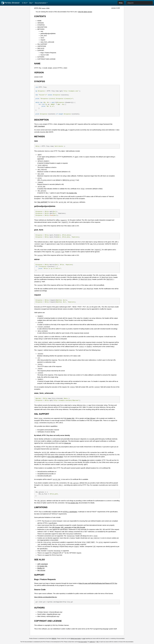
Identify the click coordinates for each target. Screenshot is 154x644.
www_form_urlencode (47, 42)
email (84, 638)
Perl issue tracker (83, 642)
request (43, 40)
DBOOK (54, 638)
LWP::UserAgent (39, 126)
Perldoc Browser (10, 3)
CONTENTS (40, 16)
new (42, 31)
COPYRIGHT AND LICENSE (46, 59)
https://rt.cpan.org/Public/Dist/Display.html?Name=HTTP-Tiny (98, 583)
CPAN (48, 8)
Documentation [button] (41, 3)
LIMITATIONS (42, 46)
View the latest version (85, 12)
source (44, 8)
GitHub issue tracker (76, 638)
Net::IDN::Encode (80, 527)
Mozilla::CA (85, 460)
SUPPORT (41, 50)
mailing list (92, 642)
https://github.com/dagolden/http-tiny (46, 597)
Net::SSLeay (91, 418)
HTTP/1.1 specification (70, 512)
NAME (39, 21)
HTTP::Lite (64, 130)
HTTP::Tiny (38, 8)
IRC (98, 642)
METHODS (41, 29)
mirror (42, 38)
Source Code (45, 55)
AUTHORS (41, 57)
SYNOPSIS (41, 25)
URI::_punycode (66, 527)
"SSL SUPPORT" (43, 202)
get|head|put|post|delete (48, 34)
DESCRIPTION (42, 27)
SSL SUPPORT (42, 44)
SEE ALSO (41, 48)
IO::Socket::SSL (72, 193)
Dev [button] (31, 3)
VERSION (41, 23)
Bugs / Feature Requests (48, 53)
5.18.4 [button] (24, 3)
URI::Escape (56, 527)
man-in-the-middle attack (55, 457)
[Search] (140, 3)
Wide (121, 3)
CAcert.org (67, 443)
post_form (44, 36)
